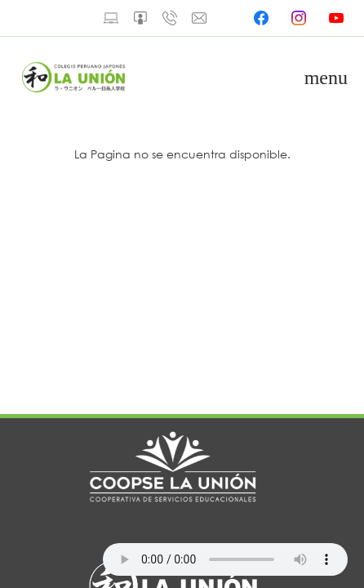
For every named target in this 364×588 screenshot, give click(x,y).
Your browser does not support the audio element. (225, 559)
